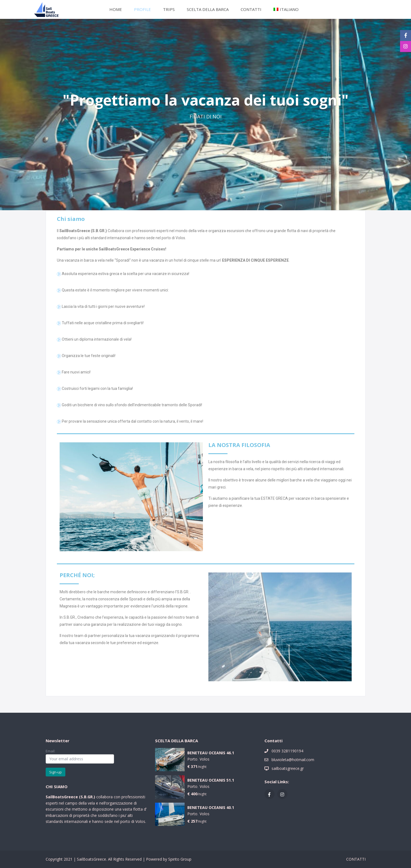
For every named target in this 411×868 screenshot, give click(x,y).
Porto (192, 759)
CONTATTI (251, 9)
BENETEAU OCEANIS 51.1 (211, 780)
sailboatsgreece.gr (288, 768)
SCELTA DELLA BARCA (208, 9)
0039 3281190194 (287, 751)
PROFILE (142, 9)
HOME (116, 9)
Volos (205, 759)
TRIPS (169, 9)
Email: (80, 756)
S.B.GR (87, 797)
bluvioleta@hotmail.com (293, 760)
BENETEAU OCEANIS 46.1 (211, 753)
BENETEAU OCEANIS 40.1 (211, 808)
